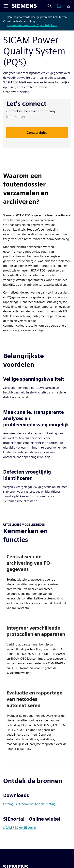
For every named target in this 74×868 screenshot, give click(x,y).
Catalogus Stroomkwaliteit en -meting (29, 804)
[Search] (50, 6)
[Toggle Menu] (6, 6)
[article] (37, 584)
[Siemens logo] (24, 6)
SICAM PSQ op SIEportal (19, 828)
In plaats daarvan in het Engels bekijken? (32, 25)
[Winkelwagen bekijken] (59, 6)
